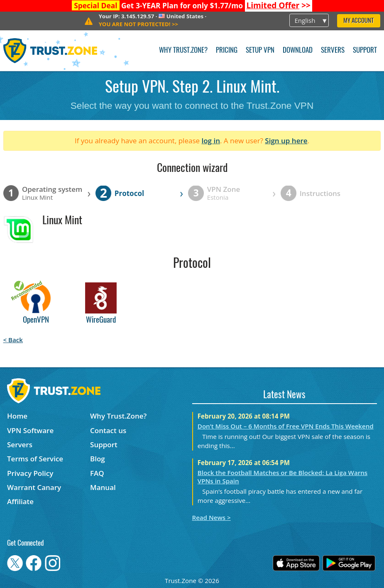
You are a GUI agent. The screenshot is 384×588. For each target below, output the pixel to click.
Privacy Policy (30, 473)
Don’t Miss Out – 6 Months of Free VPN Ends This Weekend (286, 426)
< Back (13, 340)
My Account (358, 21)
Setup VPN (260, 50)
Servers (333, 50)
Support (365, 50)
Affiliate (20, 501)
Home (17, 416)
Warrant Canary (34, 487)
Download (298, 50)
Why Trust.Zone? (183, 50)
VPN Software (30, 430)
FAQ (97, 473)
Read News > (212, 517)
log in (211, 141)
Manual (103, 487)
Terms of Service (35, 459)
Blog (98, 459)
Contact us (108, 430)
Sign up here (286, 141)
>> (278, 5)
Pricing (227, 50)
